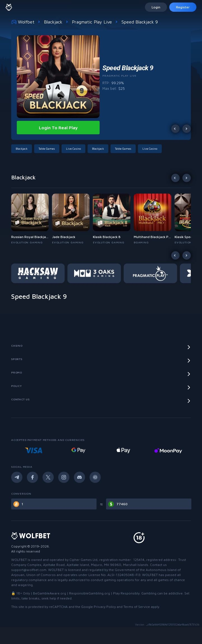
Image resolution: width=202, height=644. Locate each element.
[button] (23, 149)
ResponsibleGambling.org (90, 593)
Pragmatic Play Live (92, 22)
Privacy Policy (105, 607)
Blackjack (53, 22)
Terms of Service (137, 607)
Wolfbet (23, 22)
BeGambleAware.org (50, 593)
